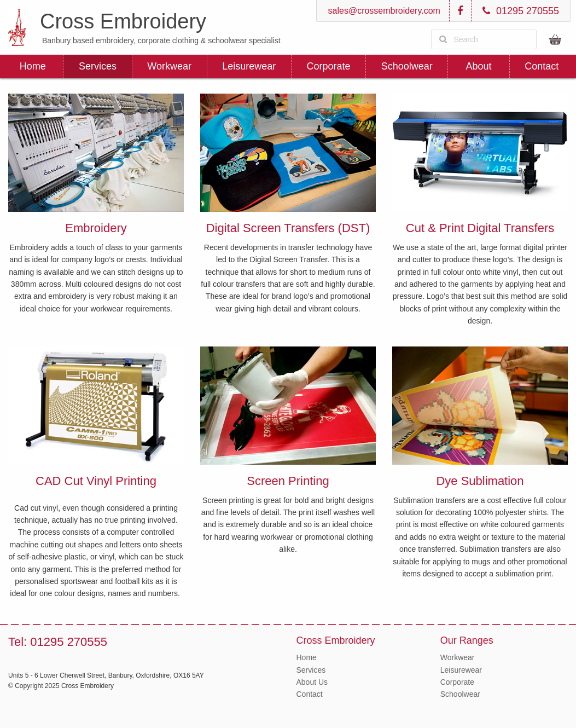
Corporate (328, 66)
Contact (542, 66)
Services (98, 66)
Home (33, 66)
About (479, 66)
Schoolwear (407, 66)
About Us (312, 682)
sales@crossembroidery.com (383, 11)
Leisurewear (249, 66)
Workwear (169, 66)
